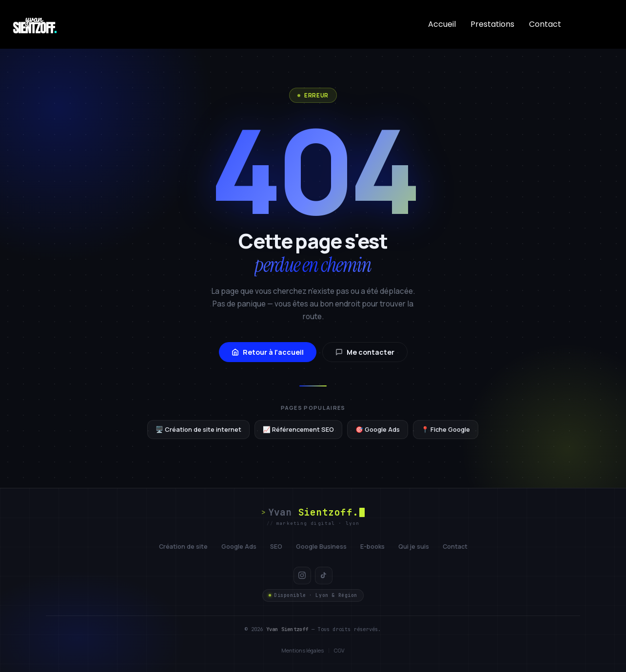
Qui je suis (414, 547)
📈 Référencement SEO (298, 429)
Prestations (492, 24)
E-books (372, 547)
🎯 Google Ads (378, 429)
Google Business (321, 547)
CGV (339, 650)
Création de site (183, 547)
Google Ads (239, 547)
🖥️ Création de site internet (198, 429)
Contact (545, 24)
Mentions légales (303, 650)
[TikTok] (324, 576)
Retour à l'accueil (268, 352)
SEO (276, 547)
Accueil (442, 24)
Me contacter (365, 352)
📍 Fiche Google (446, 429)
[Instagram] (302, 576)
